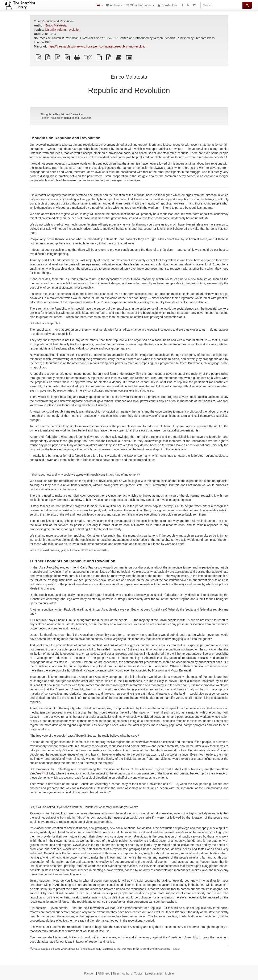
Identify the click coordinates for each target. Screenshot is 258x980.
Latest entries (154, 973)
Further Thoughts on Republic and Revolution (66, 118)
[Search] (222, 5)
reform (62, 30)
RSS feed (104, 973)
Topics (138, 973)
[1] (43, 772)
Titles (116, 973)
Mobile (169, 973)
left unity (50, 30)
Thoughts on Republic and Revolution (62, 114)
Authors (127, 973)
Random (90, 973)
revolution (74, 30)
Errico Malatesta (56, 25)
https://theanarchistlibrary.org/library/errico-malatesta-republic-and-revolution (98, 46)
